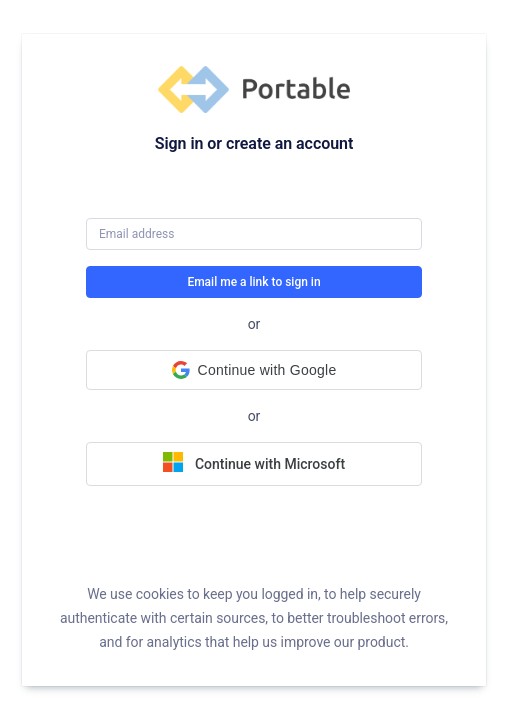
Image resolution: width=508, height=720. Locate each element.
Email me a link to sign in (253, 282)
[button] (254, 370)
